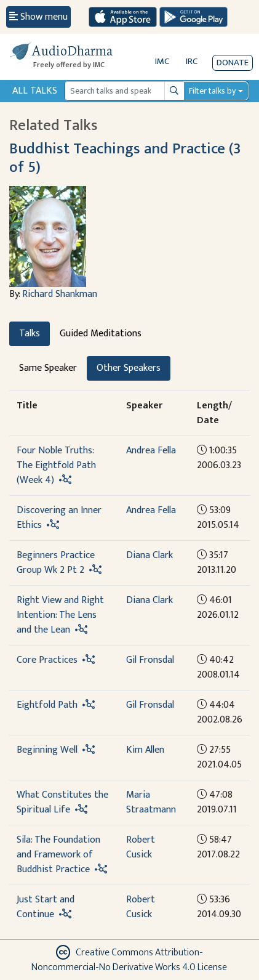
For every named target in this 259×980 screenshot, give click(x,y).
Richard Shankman (60, 294)
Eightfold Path (47, 705)
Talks (30, 334)
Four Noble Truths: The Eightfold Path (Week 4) (56, 465)
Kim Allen (145, 750)
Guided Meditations (101, 334)
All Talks (35, 91)
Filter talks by (212, 91)
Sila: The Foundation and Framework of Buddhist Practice (58, 855)
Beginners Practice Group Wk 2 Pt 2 (56, 563)
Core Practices (47, 660)
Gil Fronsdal (150, 660)
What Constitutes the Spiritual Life (62, 802)
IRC (192, 61)
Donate (233, 63)
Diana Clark (149, 555)
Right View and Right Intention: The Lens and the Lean (60, 615)
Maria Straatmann (151, 802)
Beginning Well (47, 750)
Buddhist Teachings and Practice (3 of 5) (125, 158)
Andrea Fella (151, 451)
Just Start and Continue (46, 907)
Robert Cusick (141, 847)
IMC (162, 61)
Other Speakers (129, 368)
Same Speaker (48, 368)
